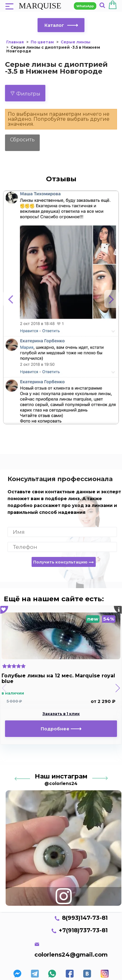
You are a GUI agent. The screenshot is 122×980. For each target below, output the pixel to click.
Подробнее (61, 729)
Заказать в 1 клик (61, 714)
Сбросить (22, 140)
